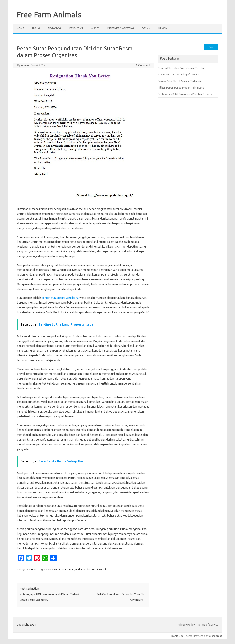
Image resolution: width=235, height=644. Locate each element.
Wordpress (216, 636)
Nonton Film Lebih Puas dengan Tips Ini (181, 68)
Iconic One (177, 636)
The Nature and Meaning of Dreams (179, 74)
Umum (36, 28)
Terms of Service (208, 625)
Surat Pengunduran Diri (76, 569)
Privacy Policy (186, 625)
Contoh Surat (52, 569)
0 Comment (143, 65)
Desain (146, 28)
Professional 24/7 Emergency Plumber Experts (185, 94)
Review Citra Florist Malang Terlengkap (181, 81)
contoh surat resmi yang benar (61, 298)
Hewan (163, 28)
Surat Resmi (99, 569)
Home (20, 28)
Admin (25, 65)
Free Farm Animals (49, 14)
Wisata (95, 28)
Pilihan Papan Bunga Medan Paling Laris (181, 88)
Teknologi (55, 28)
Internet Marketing (121, 28)
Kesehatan (76, 28)
